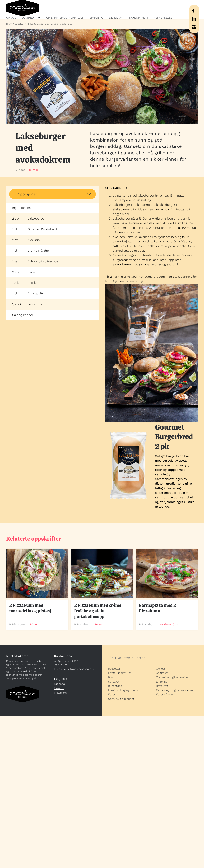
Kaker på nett (139, 18)
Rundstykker (116, 686)
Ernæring (96, 18)
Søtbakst (114, 682)
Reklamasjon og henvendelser (175, 690)
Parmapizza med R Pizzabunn (158, 608)
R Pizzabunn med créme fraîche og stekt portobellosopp (98, 611)
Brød (111, 677)
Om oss (11, 18)
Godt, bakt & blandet (121, 699)
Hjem (9, 24)
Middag (31, 24)
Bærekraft (116, 18)
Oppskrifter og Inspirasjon (65, 18)
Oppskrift (19, 24)
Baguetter (114, 669)
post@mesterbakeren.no (80, 669)
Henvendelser (164, 18)
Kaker (112, 694)
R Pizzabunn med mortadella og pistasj (30, 608)
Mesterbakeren (22, 8)
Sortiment (29, 18)
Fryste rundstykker (120, 673)
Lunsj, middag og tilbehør (124, 690)
